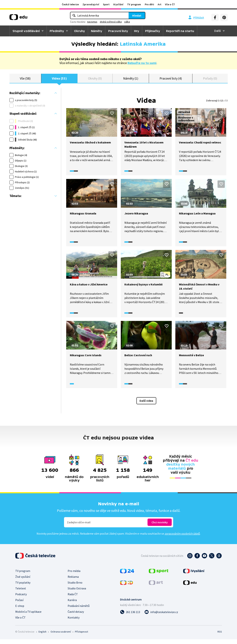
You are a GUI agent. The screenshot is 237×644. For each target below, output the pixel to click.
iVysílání (118, 4)
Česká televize (70, 4)
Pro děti (149, 4)
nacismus (92, 22)
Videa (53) (59, 81)
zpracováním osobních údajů (182, 538)
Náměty (97, 31)
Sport (106, 4)
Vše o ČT (170, 4)
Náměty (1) (131, 81)
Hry (137, 31)
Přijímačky (153, 31)
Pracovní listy (118, 31)
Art (160, 4)
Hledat (137, 15)
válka (127, 22)
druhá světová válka (111, 22)
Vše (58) (25, 81)
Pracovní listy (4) (171, 81)
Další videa (146, 405)
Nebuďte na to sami (142, 63)
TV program (134, 4)
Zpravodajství (91, 4)
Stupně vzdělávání (26, 31)
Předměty (57, 31)
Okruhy (79, 31)
